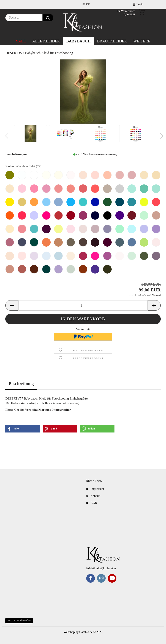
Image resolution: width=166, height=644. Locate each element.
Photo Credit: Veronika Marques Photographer (38, 410)
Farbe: (23, 166)
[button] (161, 136)
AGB (94, 503)
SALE (21, 41)
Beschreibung (21, 384)
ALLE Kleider (46, 41)
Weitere (142, 41)
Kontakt (95, 496)
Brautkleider (112, 41)
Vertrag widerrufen (19, 621)
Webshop (69, 632)
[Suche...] (48, 18)
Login (138, 4)
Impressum (97, 489)
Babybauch (78, 41)
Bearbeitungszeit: (17, 154)
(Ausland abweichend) (106, 154)
